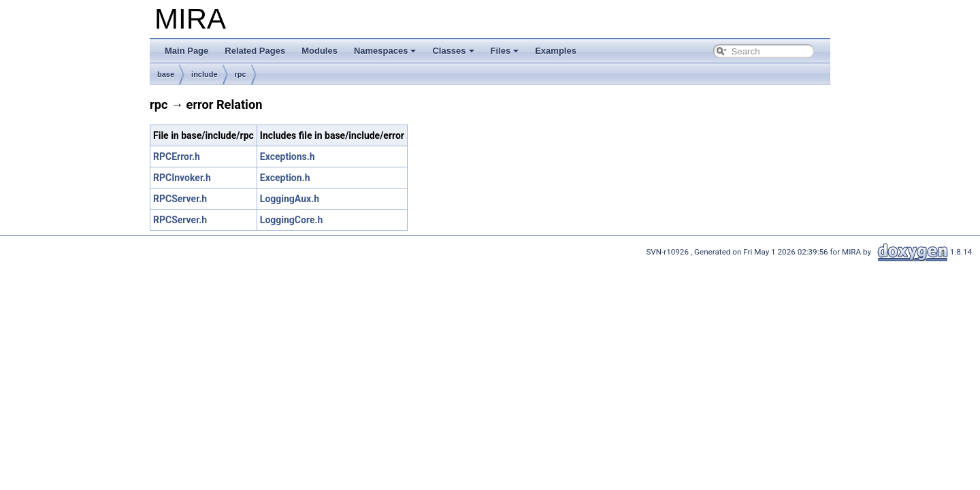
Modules (320, 51)
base (166, 74)
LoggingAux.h (290, 199)
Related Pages (255, 51)
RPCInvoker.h (182, 178)
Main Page (186, 51)
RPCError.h (177, 157)
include (205, 74)
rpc (241, 74)
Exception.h (285, 178)
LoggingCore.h (292, 220)
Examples (556, 51)
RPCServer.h (180, 199)
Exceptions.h (288, 157)
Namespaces (385, 51)
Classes (453, 51)
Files (505, 51)
